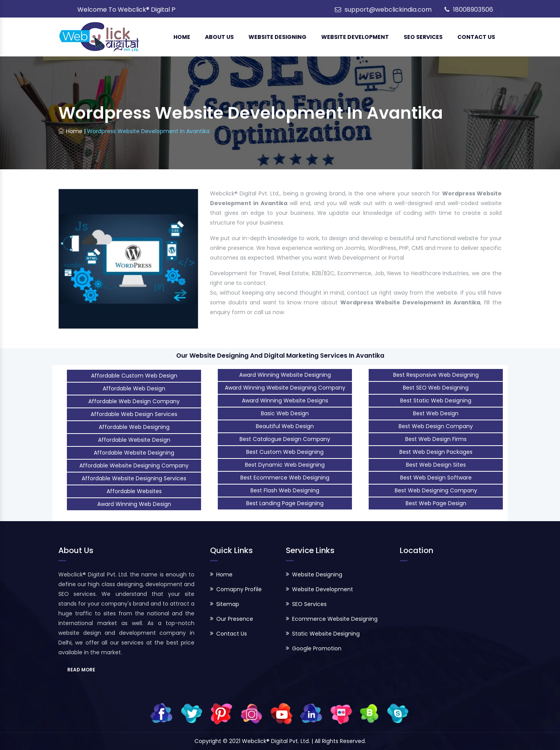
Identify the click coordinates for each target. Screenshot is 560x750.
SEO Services (423, 37)
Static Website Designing (326, 634)
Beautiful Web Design (285, 426)
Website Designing (277, 37)
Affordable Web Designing (134, 427)
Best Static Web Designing (436, 400)
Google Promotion (317, 648)
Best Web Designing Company (436, 490)
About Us (219, 37)
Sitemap (228, 604)
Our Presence (235, 619)
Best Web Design (436, 413)
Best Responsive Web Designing (436, 375)
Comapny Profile (239, 589)
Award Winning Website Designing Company (285, 388)
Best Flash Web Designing (285, 490)
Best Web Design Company (436, 426)
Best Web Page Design (436, 503)
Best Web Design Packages (436, 452)
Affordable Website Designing (134, 453)
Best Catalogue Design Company (285, 439)
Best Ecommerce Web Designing (285, 478)
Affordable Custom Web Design (134, 376)
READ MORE (81, 670)
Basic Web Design (285, 413)
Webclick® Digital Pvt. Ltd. (277, 741)
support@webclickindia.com (388, 10)
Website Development (355, 37)
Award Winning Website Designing (285, 375)
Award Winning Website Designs (285, 400)
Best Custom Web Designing (285, 452)
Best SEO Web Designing (436, 388)
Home (182, 37)
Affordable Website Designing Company (134, 465)
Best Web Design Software (436, 478)
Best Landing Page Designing (285, 503)
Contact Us (476, 37)
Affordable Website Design (134, 440)
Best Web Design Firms (436, 439)
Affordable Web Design (134, 388)
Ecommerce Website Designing (335, 619)
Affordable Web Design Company (134, 401)
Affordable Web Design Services (134, 414)
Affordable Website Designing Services (134, 478)
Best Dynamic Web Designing (285, 465)
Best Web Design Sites (436, 465)
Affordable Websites (134, 491)
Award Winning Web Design (134, 504)
